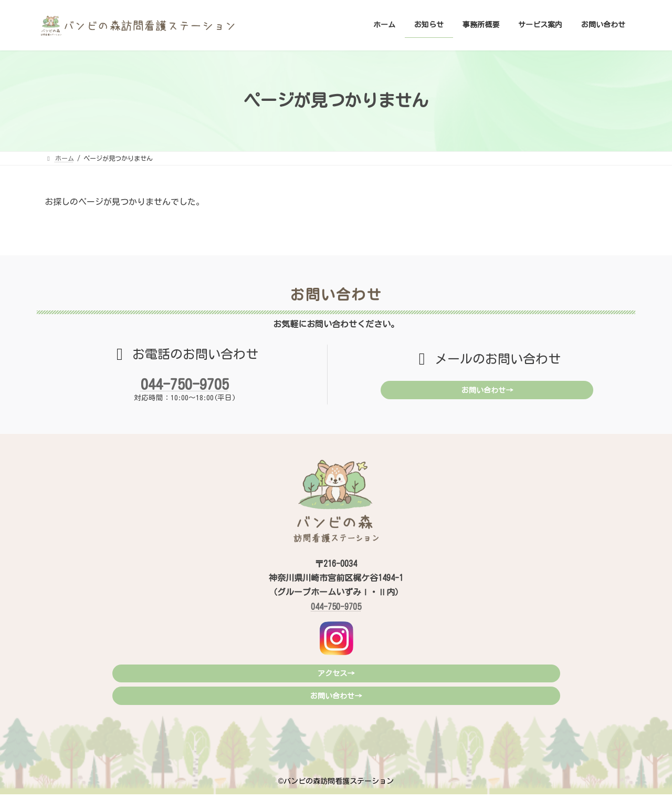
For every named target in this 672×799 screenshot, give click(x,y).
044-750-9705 (185, 384)
